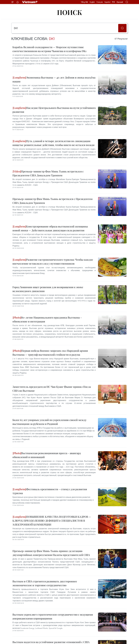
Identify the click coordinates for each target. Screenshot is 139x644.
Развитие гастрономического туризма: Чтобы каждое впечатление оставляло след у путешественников (53, 262)
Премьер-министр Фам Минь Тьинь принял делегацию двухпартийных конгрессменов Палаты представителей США (51, 553)
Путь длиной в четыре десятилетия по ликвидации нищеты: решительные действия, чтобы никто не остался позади (53, 143)
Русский (120, 2)
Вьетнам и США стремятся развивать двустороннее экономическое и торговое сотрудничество (45, 583)
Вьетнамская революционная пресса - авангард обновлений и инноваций (47, 455)
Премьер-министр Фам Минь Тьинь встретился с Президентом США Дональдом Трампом (48, 173)
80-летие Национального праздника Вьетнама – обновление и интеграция (47, 319)
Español (107, 2)
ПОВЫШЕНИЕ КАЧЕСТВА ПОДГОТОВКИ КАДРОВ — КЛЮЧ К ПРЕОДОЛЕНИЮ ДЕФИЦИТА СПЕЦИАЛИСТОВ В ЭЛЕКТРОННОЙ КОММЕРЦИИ (52, 521)
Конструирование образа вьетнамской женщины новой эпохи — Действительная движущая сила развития (50, 228)
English (92, 2)
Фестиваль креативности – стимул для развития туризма (50, 491)
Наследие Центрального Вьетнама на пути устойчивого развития (54, 110)
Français (100, 2)
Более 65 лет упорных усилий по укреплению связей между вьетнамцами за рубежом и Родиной (49, 422)
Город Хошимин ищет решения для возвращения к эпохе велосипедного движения (48, 289)
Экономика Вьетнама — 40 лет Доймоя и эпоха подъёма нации (54, 79)
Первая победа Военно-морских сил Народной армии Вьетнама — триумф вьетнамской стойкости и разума (50, 353)
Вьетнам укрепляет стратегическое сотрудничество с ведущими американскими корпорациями (53, 616)
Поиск (70, 12)
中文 (113, 2)
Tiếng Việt (84, 2)
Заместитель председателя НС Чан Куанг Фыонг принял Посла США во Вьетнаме (52, 389)
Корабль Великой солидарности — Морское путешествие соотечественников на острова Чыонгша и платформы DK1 (49, 49)
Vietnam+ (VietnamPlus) (30, 2)
